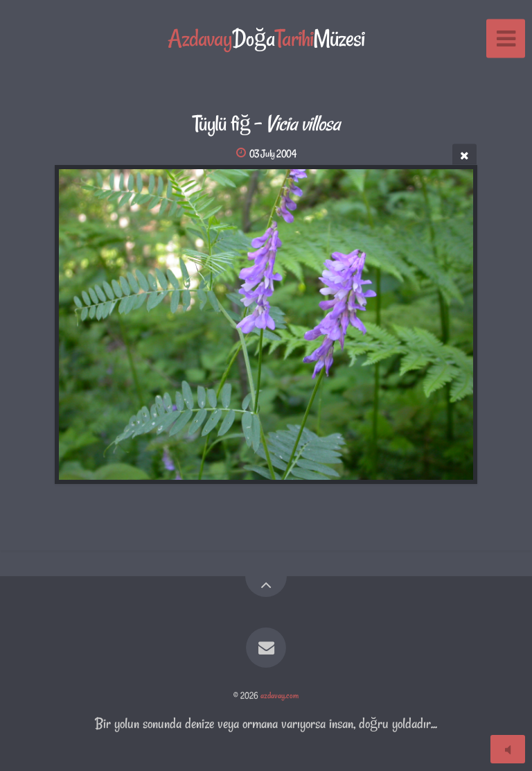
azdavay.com (280, 695)
